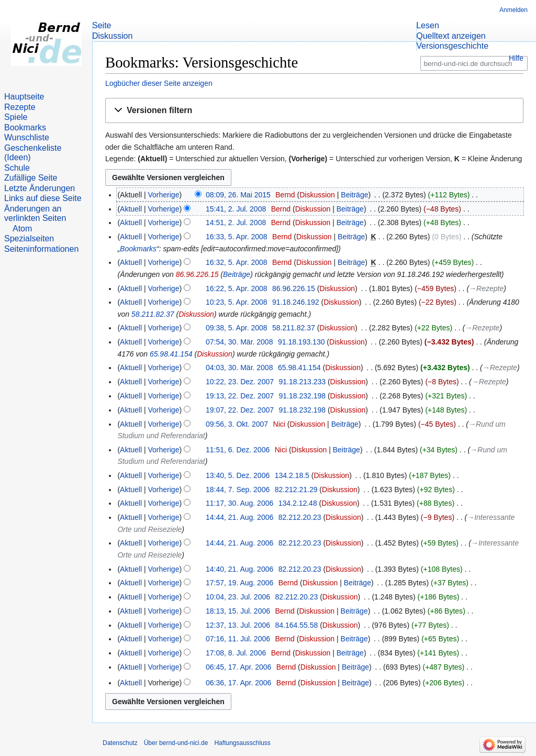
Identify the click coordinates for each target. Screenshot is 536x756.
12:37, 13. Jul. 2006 (238, 625)
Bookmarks (138, 249)
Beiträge (354, 195)
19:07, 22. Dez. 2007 (240, 410)
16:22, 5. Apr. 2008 (237, 288)
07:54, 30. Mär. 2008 (239, 342)
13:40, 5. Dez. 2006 (238, 475)
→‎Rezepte (486, 288)
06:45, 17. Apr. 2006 (238, 667)
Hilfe (516, 58)
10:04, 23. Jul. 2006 (238, 597)
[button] (314, 111)
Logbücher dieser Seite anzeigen (159, 83)
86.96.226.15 (197, 274)
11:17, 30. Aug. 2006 (239, 503)
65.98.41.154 (171, 354)
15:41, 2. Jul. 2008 (236, 209)
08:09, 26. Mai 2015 (238, 195)
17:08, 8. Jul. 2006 (236, 653)
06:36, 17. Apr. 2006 (238, 683)
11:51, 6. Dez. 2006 (238, 450)
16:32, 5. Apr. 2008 (237, 262)
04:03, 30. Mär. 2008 (239, 368)
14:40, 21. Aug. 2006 (239, 569)
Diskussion (317, 195)
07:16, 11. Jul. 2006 (238, 639)
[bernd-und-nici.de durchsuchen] (474, 64)
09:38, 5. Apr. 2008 (237, 328)
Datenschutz (120, 743)
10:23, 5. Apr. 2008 (237, 302)
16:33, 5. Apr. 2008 (237, 237)
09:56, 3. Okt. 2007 (237, 424)
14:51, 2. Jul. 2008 (236, 223)
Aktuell (131, 209)
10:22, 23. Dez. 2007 (240, 382)
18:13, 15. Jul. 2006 (238, 611)
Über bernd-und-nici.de (176, 743)
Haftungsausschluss (242, 743)
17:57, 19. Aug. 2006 (239, 583)
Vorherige (164, 195)
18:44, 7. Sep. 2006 (238, 490)
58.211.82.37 (153, 314)
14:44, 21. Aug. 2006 (239, 517)
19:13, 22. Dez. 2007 (240, 396)
